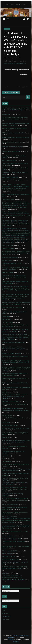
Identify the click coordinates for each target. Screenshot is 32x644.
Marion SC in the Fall (8, 272)
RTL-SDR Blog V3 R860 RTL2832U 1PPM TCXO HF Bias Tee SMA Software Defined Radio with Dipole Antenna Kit (16, 253)
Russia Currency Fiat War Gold (10, 559)
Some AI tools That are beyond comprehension (15, 356)
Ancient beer (25, 74)
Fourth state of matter (8, 199)
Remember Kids (6, 392)
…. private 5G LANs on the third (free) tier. (13, 542)
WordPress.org (6, 619)
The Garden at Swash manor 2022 (11, 539)
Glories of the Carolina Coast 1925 (11, 353)
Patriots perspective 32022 (9, 551)
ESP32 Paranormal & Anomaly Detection (13, 133)
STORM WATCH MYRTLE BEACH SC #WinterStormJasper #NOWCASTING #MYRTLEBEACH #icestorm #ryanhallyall (13, 578)
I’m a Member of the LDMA (9, 425)
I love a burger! (6, 316)
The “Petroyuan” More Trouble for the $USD (14, 404)
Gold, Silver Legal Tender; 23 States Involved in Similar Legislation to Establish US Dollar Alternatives (15, 397)
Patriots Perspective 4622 (9, 536)
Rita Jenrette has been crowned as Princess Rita (15, 383)
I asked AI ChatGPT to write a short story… (14, 418)
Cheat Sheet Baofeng (8, 248)
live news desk (6, 114)
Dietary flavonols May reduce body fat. (16, 70)
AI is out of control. (7, 415)
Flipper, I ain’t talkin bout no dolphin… (12, 307)
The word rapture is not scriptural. (11, 151)
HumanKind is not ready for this (11, 401)
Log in (4, 611)
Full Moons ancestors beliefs (10, 258)
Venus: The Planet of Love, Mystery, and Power (15, 180)
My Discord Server (7, 260)
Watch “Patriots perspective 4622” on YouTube (15, 531)
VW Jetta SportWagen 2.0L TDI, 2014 (12, 263)
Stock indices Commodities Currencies (12, 147)
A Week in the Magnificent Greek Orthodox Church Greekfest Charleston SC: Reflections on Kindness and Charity (16, 369)
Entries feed (5, 613)
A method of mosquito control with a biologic (14, 128)
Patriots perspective (7, 554)
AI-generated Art (6, 456)
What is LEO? (6, 437)
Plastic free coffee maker (9, 160)
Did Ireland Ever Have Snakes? (10, 177)
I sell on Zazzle (6, 422)
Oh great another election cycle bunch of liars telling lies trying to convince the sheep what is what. (15, 489)
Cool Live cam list (7, 461)
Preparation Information (9, 556)
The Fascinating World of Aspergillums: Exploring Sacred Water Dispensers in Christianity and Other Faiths (16, 363)
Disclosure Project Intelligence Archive (12, 142)
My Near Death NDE (8, 246)
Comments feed (6, 616)
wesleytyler (18, 58)
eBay (3, 459)
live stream (7, 29)
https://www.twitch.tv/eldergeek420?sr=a (15, 63)
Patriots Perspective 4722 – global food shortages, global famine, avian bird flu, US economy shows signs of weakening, (16, 527)
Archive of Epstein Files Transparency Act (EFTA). (15, 137)
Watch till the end (7, 319)
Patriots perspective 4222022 (10, 505)
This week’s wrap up (7, 322)
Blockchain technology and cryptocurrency (14, 342)
